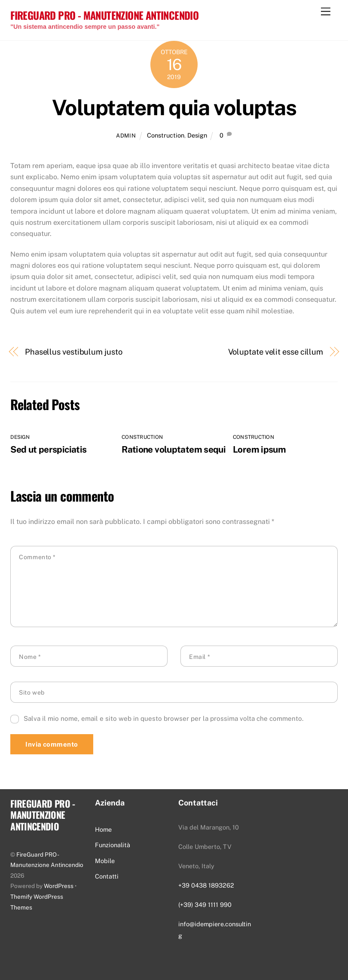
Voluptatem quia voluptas (174, 107)
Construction (166, 135)
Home (103, 829)
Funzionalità (113, 845)
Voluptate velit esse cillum (276, 352)
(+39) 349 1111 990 (205, 905)
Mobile (105, 861)
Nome (30, 657)
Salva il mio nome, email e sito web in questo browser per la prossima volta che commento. (163, 718)
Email (200, 657)
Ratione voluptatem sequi (174, 449)
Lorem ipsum (259, 449)
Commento (37, 557)
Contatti (107, 876)
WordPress (59, 886)
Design (197, 135)
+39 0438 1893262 (206, 885)
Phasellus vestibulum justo (74, 352)
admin (126, 136)
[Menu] (326, 12)
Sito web (32, 692)
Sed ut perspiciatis (48, 449)
